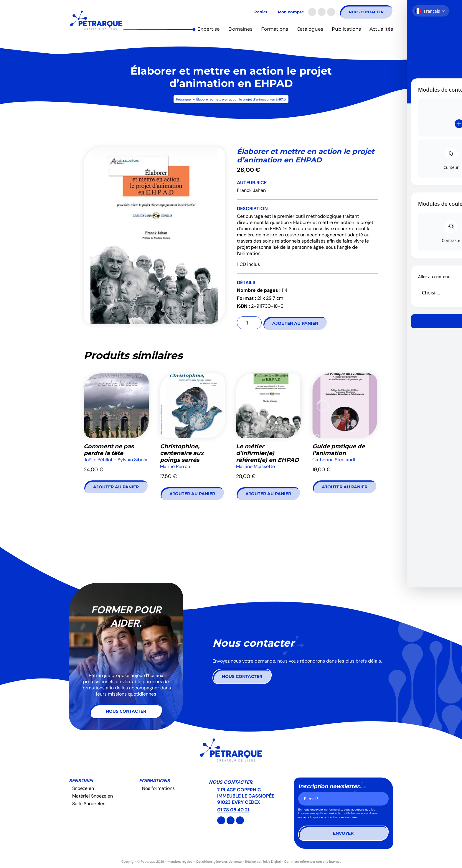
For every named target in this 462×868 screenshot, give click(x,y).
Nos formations (158, 788)
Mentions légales (180, 862)
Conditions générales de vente (219, 862)
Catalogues (310, 29)
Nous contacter (366, 12)
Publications (346, 29)
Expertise (209, 29)
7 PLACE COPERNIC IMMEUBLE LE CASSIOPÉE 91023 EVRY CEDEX (246, 796)
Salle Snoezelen (89, 804)
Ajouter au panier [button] (116, 487)
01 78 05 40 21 (233, 810)
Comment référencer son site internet (312, 862)
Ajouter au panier (295, 323)
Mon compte (291, 12)
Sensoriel (82, 781)
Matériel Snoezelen (93, 796)
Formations (275, 29)
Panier (261, 12)
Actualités (381, 29)
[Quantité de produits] (249, 323)
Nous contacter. (231, 782)
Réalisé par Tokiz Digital (263, 862)
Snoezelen (83, 788)
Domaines (240, 29)
